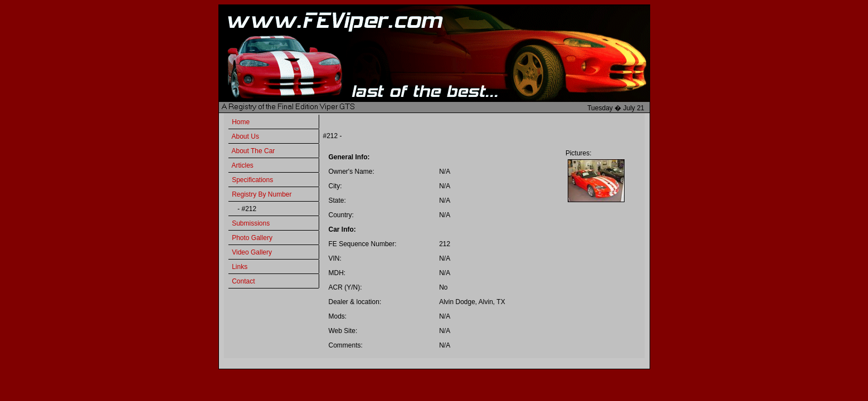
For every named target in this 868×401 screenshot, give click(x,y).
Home (241, 122)
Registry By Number (262, 194)
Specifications (252, 180)
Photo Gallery (252, 238)
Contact (243, 281)
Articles (243, 165)
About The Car (253, 151)
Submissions (251, 223)
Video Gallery (252, 252)
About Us (245, 136)
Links (240, 267)
